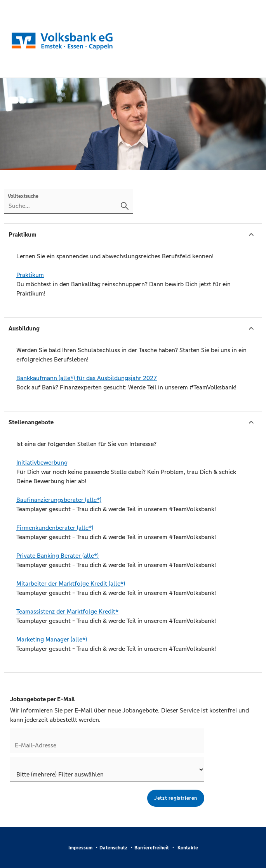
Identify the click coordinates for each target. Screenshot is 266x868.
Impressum (80, 848)
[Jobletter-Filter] (107, 769)
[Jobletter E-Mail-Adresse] (107, 741)
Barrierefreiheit (152, 848)
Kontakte (188, 848)
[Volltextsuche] (69, 201)
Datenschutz (113, 848)
